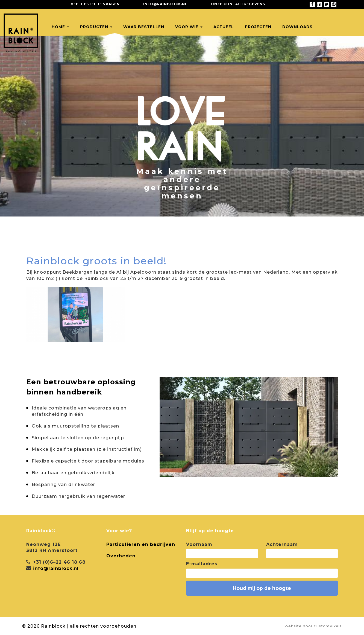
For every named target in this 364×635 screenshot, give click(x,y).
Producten (96, 27)
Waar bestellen (144, 27)
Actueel (224, 27)
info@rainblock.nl (165, 4)
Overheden (121, 556)
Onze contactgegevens (238, 4)
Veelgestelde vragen (95, 4)
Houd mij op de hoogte (262, 588)
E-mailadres (202, 564)
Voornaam (199, 544)
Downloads (297, 27)
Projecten (258, 27)
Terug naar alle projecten (71, 243)
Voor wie (189, 27)
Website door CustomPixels (313, 626)
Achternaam (282, 544)
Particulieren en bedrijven (141, 544)
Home (60, 27)
